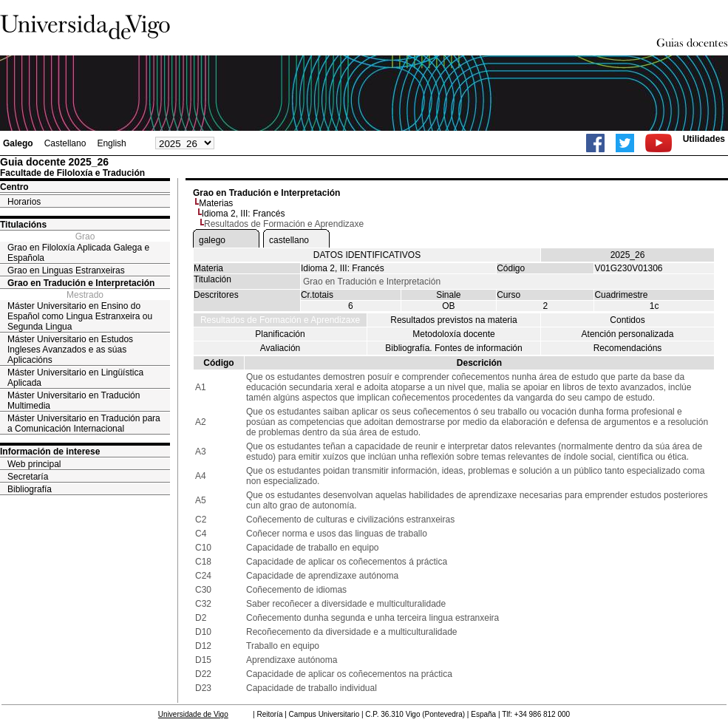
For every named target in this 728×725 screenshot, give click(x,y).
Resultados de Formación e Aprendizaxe (280, 320)
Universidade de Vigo (193, 714)
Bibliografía (30, 489)
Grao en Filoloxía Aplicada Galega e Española (78, 253)
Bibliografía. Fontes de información (453, 348)
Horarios (24, 202)
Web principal (34, 464)
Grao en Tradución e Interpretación (81, 283)
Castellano (65, 143)
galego (212, 240)
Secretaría (28, 477)
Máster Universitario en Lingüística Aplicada (75, 378)
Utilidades (704, 139)
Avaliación (280, 348)
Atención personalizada (628, 334)
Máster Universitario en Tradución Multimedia (74, 401)
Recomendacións (628, 348)
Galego (18, 143)
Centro (14, 187)
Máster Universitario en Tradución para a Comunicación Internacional (84, 423)
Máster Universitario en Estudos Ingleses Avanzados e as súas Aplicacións (70, 350)
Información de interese (50, 452)
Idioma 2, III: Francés (244, 214)
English (111, 143)
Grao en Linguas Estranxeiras (66, 270)
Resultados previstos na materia (453, 320)
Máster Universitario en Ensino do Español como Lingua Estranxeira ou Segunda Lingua (80, 316)
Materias (216, 203)
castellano (289, 240)
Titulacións (23, 225)
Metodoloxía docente (453, 334)
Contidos (627, 320)
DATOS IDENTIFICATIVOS (367, 255)
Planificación (280, 334)
